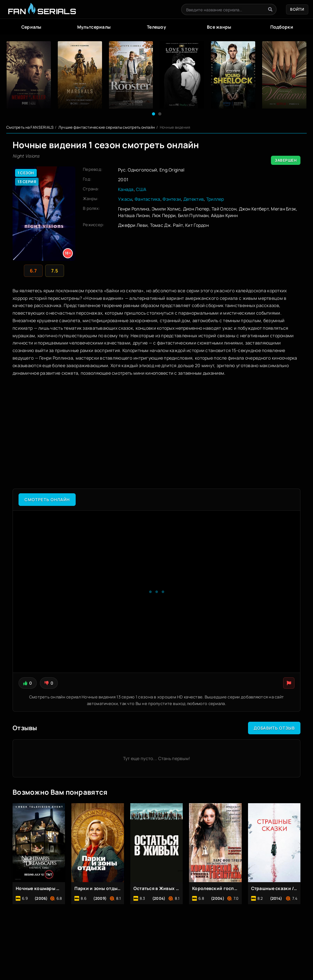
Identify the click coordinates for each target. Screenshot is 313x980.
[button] (154, 114)
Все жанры (219, 27)
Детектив (194, 199)
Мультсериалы (94, 27)
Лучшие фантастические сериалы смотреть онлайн (107, 127)
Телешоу (156, 27)
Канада (126, 189)
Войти (297, 9)
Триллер (215, 199)
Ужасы (125, 199)
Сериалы (31, 27)
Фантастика (148, 199)
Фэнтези (172, 199)
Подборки (282, 27)
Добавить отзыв (274, 728)
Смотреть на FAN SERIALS (30, 127)
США (141, 189)
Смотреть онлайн (47, 500)
